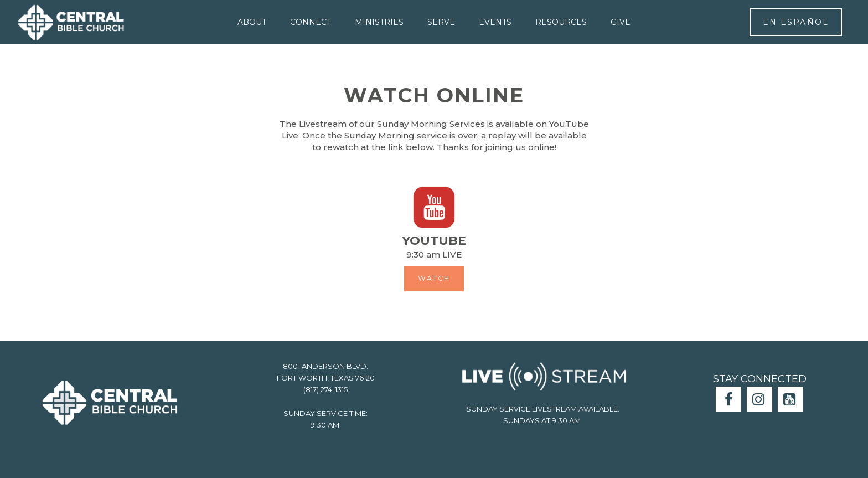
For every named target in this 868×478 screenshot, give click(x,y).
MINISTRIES (379, 22)
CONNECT (311, 22)
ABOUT (252, 22)
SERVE (441, 22)
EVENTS (495, 22)
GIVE (621, 22)
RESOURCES (561, 22)
